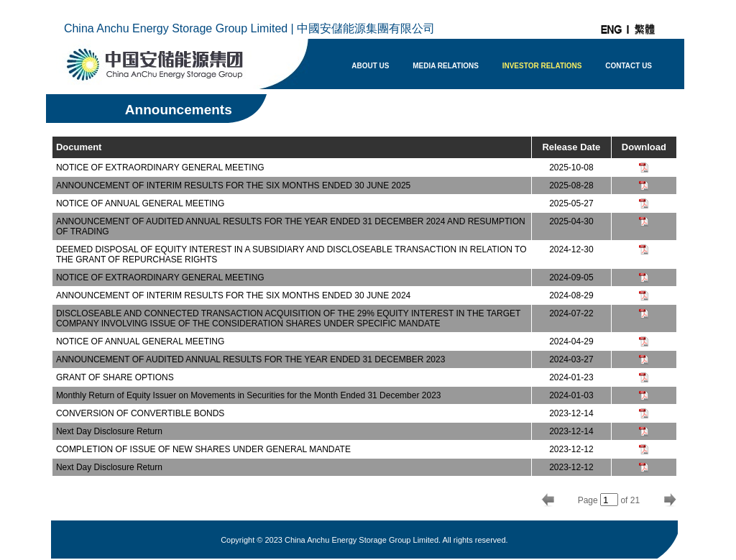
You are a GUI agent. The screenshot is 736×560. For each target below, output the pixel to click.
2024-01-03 (571, 395)
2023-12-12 (571, 449)
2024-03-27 (571, 359)
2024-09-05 (571, 277)
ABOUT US (370, 66)
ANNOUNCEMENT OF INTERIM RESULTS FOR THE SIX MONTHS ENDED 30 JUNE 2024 (233, 295)
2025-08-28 (571, 185)
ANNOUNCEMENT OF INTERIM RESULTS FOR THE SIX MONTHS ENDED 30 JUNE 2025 (233, 185)
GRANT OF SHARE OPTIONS (115, 377)
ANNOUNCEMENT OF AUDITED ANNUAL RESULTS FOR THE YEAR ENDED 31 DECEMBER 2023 (250, 359)
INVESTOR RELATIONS (542, 66)
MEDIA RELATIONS (446, 66)
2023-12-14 (571, 413)
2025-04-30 (571, 221)
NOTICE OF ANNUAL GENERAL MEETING (140, 203)
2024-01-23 (571, 377)
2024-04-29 (571, 341)
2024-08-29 (571, 295)
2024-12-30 (571, 249)
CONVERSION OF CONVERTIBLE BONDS (141, 413)
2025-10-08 (571, 167)
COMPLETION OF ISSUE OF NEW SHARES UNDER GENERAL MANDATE (203, 449)
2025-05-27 (571, 203)
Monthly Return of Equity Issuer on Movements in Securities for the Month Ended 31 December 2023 (249, 395)
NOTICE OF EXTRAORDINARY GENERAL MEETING (160, 167)
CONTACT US (629, 66)
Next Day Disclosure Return (109, 431)
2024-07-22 (571, 313)
